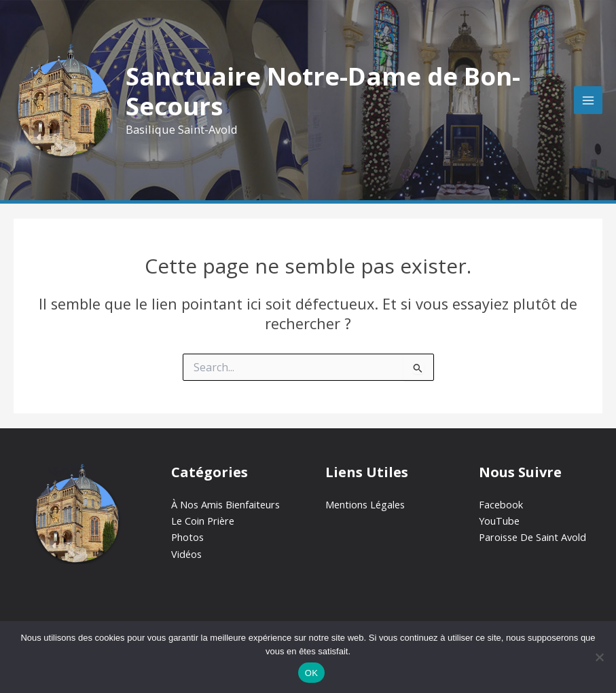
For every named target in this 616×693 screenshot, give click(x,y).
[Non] (599, 657)
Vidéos (186, 554)
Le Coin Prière (203, 521)
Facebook (501, 504)
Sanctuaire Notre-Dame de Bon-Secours (323, 91)
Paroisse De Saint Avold (532, 537)
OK (311, 673)
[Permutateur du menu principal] (588, 100)
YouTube (499, 521)
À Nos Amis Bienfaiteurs (225, 504)
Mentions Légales (365, 504)
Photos (187, 537)
